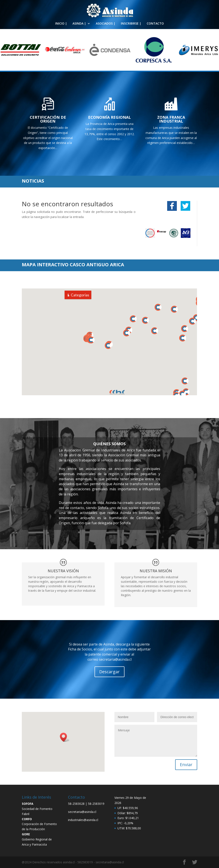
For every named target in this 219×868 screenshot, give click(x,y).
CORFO (27, 819)
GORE (26, 834)
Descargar (109, 672)
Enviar (186, 765)
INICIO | (61, 24)
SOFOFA (28, 804)
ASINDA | (79, 24)
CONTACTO (155, 24)
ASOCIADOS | (106, 24)
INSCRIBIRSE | (131, 24)
